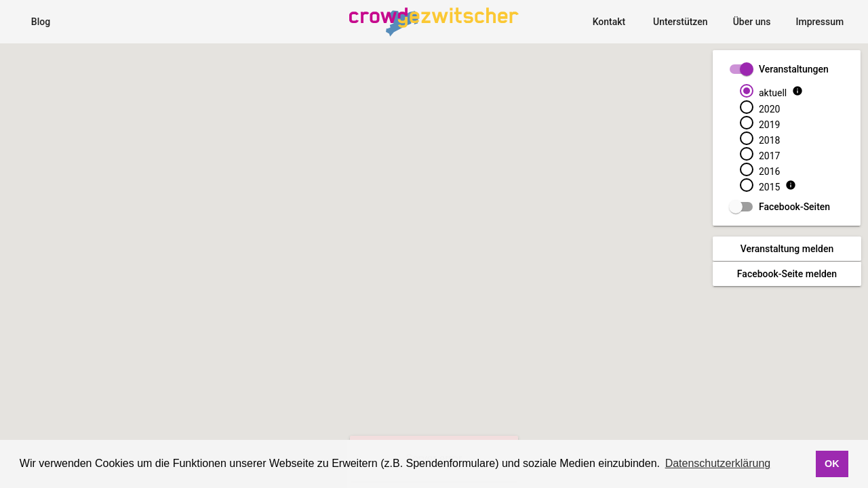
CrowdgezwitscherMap (418, 8)
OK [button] (832, 464)
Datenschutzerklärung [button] (718, 463)
